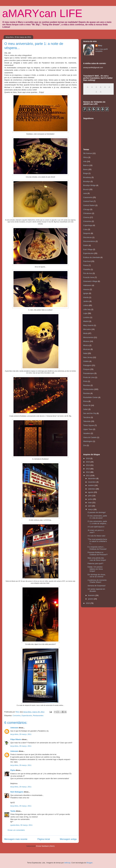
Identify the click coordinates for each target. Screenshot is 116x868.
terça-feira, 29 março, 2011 (21, 734)
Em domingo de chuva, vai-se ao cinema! (97, 576)
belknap (67, 863)
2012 (88, 472)
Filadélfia (87, 269)
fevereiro (92, 595)
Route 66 (87, 405)
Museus (86, 341)
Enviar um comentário (16, 830)
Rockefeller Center (91, 397)
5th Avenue (88, 153)
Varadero (87, 433)
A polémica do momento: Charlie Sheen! (97, 581)
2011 (88, 475)
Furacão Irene (89, 277)
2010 (88, 603)
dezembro (92, 478)
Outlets (86, 361)
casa (85, 193)
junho (90, 499)
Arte (85, 161)
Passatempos (89, 373)
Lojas (85, 313)
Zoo (85, 445)
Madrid (86, 321)
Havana (86, 289)
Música (86, 345)
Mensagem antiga (68, 839)
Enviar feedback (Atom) (45, 846)
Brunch (86, 189)
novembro (92, 482)
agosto (91, 492)
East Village (88, 249)
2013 (88, 469)
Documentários (89, 241)
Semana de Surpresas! (97, 586)
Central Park (88, 201)
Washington (88, 441)
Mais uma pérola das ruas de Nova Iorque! (97, 559)
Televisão (87, 421)
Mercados (87, 329)
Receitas (87, 385)
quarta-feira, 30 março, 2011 (21, 825)
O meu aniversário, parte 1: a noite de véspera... (97, 522)
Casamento (88, 197)
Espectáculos (27, 715)
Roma (86, 401)
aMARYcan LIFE (42, 13)
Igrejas (86, 293)
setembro (92, 489)
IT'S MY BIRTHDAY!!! (96, 527)
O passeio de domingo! (97, 512)
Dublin (86, 245)
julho (90, 496)
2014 (88, 465)
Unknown (14, 728)
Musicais (87, 349)
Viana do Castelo (90, 437)
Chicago (86, 209)
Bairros (86, 165)
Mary (100, 45)
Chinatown (87, 213)
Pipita (13, 770)
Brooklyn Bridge (89, 185)
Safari (86, 409)
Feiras (86, 265)
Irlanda (86, 297)
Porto (85, 381)
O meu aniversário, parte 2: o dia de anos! (97, 517)
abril (90, 506)
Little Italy (87, 309)
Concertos (17, 715)
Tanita (13, 811)
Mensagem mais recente (16, 839)
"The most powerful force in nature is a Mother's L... (97, 541)
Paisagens (87, 365)
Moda (85, 333)
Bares (86, 169)
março (91, 509)
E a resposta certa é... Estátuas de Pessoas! (97, 548)
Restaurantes (38, 715)
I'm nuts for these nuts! (96, 536)
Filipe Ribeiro (16, 739)
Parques (86, 369)
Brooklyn (87, 181)
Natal (85, 353)
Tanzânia (87, 417)
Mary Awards (88, 325)
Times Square (89, 425)
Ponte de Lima (89, 377)
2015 (88, 462)
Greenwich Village (90, 281)
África (85, 157)
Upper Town (88, 429)
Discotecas (88, 237)
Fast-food (87, 261)
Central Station (89, 205)
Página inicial (44, 839)
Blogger (90, 863)
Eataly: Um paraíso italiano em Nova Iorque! (95, 569)
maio (90, 503)
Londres (86, 317)
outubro (91, 485)
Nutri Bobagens (17, 792)
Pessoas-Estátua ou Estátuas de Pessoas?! (98, 553)
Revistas (87, 393)
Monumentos (88, 337)
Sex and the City (90, 413)
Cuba (85, 229)
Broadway (87, 177)
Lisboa (86, 305)
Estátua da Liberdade (92, 257)
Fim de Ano (88, 273)
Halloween (87, 285)
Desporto (87, 233)
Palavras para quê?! (95, 563)
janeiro (91, 599)
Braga (86, 173)
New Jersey (88, 357)
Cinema (86, 217)
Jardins (86, 301)
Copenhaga (88, 225)
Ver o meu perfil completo (102, 50)
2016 (88, 458)
